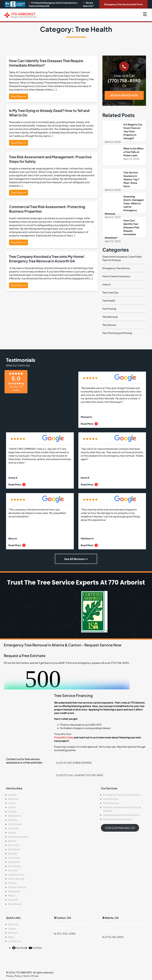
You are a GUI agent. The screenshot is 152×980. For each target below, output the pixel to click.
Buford (12, 841)
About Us (13, 924)
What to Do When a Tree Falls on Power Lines (133, 152)
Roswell (13, 853)
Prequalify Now (63, 734)
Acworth (13, 900)
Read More (18, 96)
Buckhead (14, 849)
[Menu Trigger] (145, 14)
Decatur (13, 870)
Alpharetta (14, 891)
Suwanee (13, 828)
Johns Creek (15, 824)
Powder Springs (17, 887)
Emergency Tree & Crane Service (122, 795)
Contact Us (15, 941)
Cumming (14, 858)
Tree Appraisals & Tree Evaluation (121, 815)
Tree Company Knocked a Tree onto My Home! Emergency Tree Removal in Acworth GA (47, 259)
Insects (107, 284)
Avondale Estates (18, 837)
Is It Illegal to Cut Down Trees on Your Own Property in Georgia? (133, 131)
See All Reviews (76, 559)
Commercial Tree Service (117, 819)
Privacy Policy (14, 976)
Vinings (12, 811)
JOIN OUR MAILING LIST (120, 828)
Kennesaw (14, 862)
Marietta (13, 820)
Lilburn (12, 803)
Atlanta (12, 832)
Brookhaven (15, 904)
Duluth (12, 807)
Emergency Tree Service (116, 268)
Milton (12, 895)
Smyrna (12, 883)
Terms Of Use (31, 976)
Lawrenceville (16, 874)
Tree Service (109, 325)
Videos (12, 928)
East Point (14, 845)
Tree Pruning (109, 309)
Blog (11, 937)
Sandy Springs (16, 879)
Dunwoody (14, 866)
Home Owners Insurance (116, 276)
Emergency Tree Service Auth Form (123, 4)
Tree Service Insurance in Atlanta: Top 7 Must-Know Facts (131, 179)
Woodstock (15, 816)
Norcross (13, 799)
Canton (12, 795)
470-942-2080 (65, 934)
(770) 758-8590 (124, 80)
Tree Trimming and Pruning (117, 333)
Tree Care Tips (110, 292)
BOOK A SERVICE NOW (124, 95)
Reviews (13, 933)
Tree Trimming (111, 803)
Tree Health (109, 301)
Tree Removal (110, 317)
